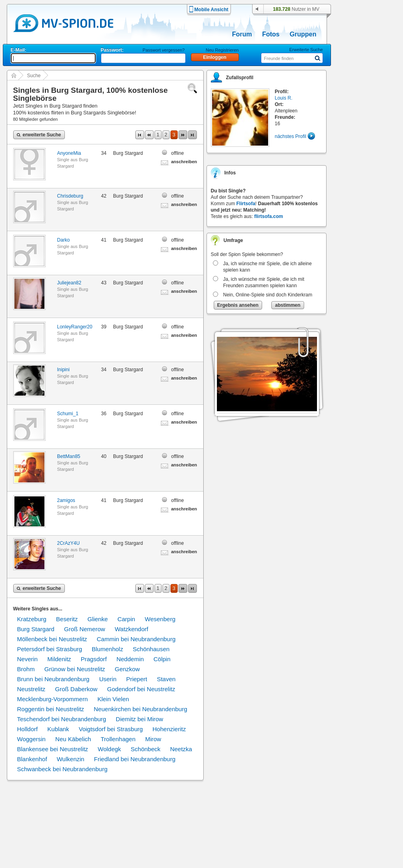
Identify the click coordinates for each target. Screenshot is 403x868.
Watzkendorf (132, 629)
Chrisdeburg (70, 196)
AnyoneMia (69, 153)
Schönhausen (151, 649)
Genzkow (127, 669)
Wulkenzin (71, 759)
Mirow (153, 739)
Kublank (58, 729)
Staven (166, 679)
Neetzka (181, 749)
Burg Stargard (36, 629)
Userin (108, 679)
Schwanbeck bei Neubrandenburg (62, 769)
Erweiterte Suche (306, 50)
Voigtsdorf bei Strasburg (111, 729)
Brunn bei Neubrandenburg (53, 679)
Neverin (28, 659)
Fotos (271, 34)
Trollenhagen (118, 739)
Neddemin (130, 659)
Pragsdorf (94, 659)
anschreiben (184, 162)
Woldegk (109, 749)
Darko (64, 240)
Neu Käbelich (73, 739)
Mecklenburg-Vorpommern (53, 699)
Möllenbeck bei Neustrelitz (52, 639)
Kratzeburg (32, 619)
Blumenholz (107, 649)
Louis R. (284, 98)
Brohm (26, 669)
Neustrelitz (31, 689)
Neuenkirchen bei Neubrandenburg (140, 709)
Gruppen (303, 34)
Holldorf (28, 729)
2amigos (66, 500)
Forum (242, 34)
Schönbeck (146, 749)
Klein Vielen (113, 699)
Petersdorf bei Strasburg (50, 649)
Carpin (126, 619)
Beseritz (67, 619)
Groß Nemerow (85, 629)
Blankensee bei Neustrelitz (53, 749)
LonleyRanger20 (75, 327)
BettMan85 (69, 456)
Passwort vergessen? (163, 50)
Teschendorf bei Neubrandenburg (62, 719)
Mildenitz (59, 659)
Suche (34, 76)
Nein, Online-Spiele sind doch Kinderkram (268, 295)
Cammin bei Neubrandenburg (136, 639)
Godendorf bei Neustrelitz (141, 689)
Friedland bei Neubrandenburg (135, 759)
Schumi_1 (68, 414)
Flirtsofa (246, 204)
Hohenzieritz (169, 729)
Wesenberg (160, 619)
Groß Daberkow (76, 689)
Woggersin (31, 739)
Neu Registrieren (222, 50)
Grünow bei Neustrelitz (75, 669)
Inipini (63, 370)
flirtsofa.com (269, 216)
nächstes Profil (291, 136)
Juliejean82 (69, 283)
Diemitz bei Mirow (139, 719)
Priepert (137, 679)
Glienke (97, 619)
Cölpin (162, 659)
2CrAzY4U (69, 543)
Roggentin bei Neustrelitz (51, 709)
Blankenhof (32, 759)
